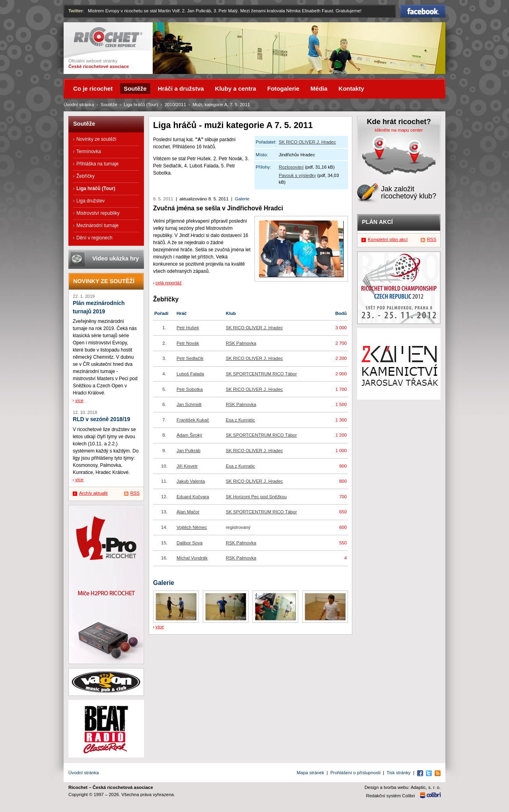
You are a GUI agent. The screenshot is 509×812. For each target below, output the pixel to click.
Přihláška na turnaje (97, 164)
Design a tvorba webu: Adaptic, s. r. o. (403, 787)
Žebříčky (85, 176)
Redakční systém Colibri (391, 796)
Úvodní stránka (79, 105)
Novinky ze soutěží (96, 139)
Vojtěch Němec (192, 527)
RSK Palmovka (241, 343)
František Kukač (193, 420)
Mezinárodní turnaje (97, 225)
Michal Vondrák (192, 558)
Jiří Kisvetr (187, 466)
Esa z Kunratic (240, 420)
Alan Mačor (188, 512)
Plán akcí (377, 222)
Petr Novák (188, 343)
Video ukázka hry (116, 258)
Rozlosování (291, 167)
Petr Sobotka (190, 389)
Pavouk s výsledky (297, 175)
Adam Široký (189, 435)
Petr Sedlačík (190, 358)
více (160, 627)
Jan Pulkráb (188, 451)
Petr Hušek (188, 328)
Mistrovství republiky (98, 213)
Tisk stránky (398, 773)
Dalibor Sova (189, 543)
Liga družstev (90, 201)
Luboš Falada (190, 374)
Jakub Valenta (191, 481)
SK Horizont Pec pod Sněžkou (256, 497)
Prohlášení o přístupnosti (356, 773)
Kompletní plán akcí (388, 239)
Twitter (76, 11)
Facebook (423, 11)
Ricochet (108, 37)
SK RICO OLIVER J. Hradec (307, 142)
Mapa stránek (310, 773)
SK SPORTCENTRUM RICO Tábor (261, 374)
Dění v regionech (94, 238)
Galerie (242, 199)
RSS (135, 493)
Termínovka (89, 152)
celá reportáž (169, 283)
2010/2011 (175, 105)
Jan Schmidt (189, 404)
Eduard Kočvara (193, 497)
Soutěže (109, 105)
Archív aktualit (93, 493)
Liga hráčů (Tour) (141, 105)
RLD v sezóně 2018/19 (101, 419)
